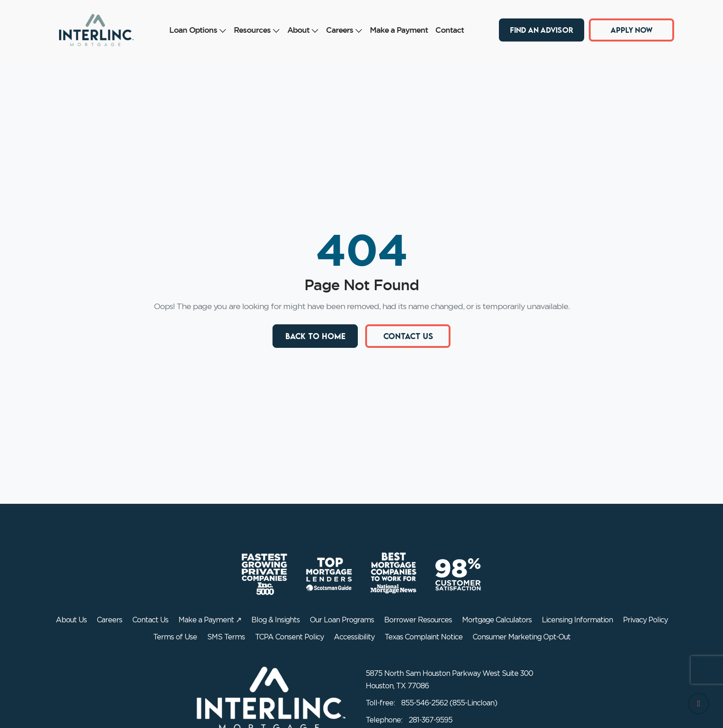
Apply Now (631, 30)
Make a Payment (399, 30)
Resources (257, 30)
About (303, 30)
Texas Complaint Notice (424, 637)
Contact (450, 30)
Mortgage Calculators (497, 620)
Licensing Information (577, 620)
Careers (344, 30)
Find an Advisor (542, 30)
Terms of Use (175, 637)
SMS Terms (226, 637)
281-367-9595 (430, 720)
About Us (71, 620)
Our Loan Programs (342, 620)
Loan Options (198, 30)
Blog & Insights (276, 620)
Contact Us (408, 336)
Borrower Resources (418, 620)
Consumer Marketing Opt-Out (522, 637)
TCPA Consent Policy (289, 637)
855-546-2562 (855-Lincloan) (449, 703)
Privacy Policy (645, 620)
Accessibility (354, 637)
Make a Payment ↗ (210, 620)
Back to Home (315, 336)
